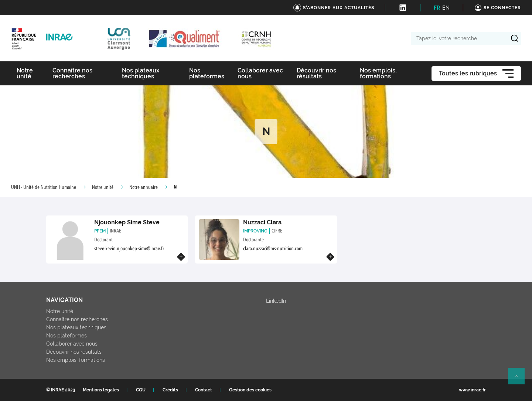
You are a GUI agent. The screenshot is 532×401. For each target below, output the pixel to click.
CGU (141, 390)
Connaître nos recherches (77, 319)
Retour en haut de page (519, 379)
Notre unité (103, 187)
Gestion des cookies (250, 390)
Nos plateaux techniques (76, 327)
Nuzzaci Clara (262, 222)
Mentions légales (101, 390)
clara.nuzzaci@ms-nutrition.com (273, 249)
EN (446, 8)
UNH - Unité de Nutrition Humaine (44, 187)
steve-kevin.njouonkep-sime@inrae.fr (129, 249)
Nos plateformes (66, 336)
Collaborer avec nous (72, 344)
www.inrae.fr (472, 390)
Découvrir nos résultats (74, 352)
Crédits (170, 390)
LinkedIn (276, 301)
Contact (204, 390)
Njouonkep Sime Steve (127, 222)
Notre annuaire (144, 187)
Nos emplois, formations (76, 360)
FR (437, 8)
